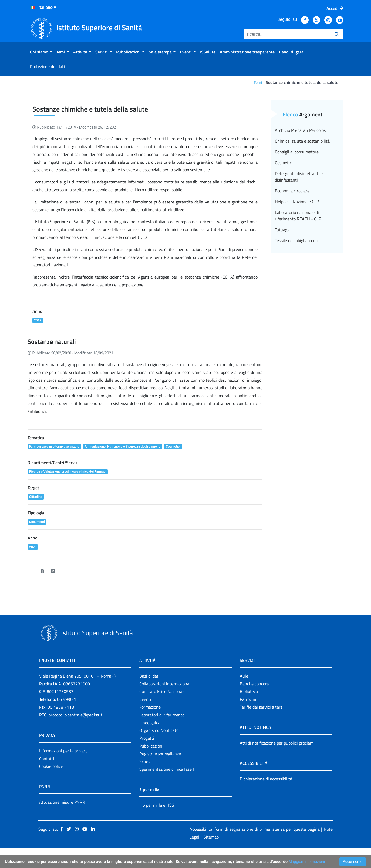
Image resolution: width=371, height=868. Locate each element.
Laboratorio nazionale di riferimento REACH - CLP (298, 216)
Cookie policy (51, 766)
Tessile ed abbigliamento (297, 240)
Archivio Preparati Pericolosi (301, 130)
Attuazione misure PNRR (62, 802)
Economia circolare (292, 191)
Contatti (47, 759)
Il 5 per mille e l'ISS (157, 805)
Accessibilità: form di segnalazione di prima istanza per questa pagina (255, 829)
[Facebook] (42, 571)
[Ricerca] (287, 34)
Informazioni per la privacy (63, 751)
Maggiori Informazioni (307, 862)
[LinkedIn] (53, 571)
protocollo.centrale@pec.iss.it (75, 715)
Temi (258, 82)
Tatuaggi (283, 230)
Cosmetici (284, 163)
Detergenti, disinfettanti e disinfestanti (299, 177)
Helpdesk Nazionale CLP (297, 202)
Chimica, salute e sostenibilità (302, 141)
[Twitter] (32, 571)
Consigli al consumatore (297, 152)
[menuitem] (41, 52)
